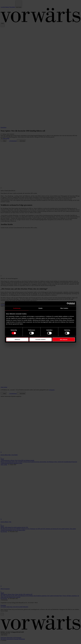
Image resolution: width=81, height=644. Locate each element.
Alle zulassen (64, 339)
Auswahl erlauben (40, 339)
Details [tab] (40, 308)
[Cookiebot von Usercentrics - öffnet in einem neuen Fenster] (68, 304)
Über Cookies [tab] (64, 308)
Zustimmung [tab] (17, 308)
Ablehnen (17, 339)
